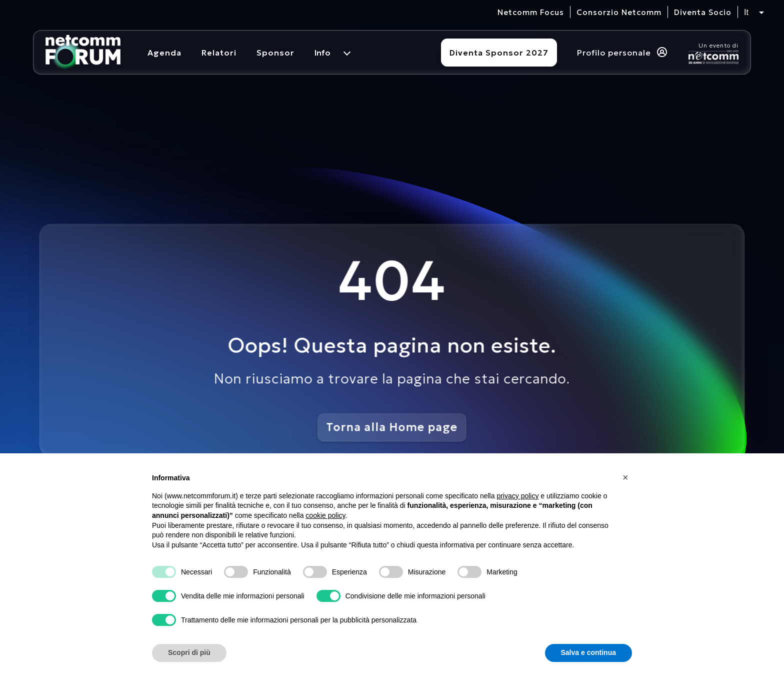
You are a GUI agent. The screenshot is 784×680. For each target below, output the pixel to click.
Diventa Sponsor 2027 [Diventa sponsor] (499, 53)
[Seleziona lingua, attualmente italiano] (754, 13)
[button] (627, 477)
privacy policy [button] (517, 496)
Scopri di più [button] (189, 652)
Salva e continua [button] (588, 652)
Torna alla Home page (392, 427)
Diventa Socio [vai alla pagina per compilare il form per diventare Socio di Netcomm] (703, 12)
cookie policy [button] (325, 515)
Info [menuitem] (322, 53)
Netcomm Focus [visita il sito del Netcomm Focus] (531, 12)
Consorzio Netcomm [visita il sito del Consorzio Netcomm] (619, 12)
